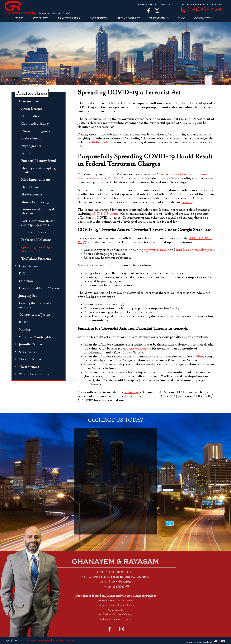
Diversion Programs (36, 131)
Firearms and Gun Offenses (39, 289)
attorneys (131, 392)
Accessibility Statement (64, 641)
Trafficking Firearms (36, 259)
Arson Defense (32, 109)
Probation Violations (36, 240)
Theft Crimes (29, 367)
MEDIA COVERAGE (128, 19)
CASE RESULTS (98, 19)
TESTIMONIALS (159, 19)
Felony (26, 154)
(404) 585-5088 (118, 587)
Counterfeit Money (35, 124)
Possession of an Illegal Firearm (38, 212)
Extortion (26, 281)
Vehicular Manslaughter (36, 337)
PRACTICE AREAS (69, 19)
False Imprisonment (36, 180)
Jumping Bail (28, 296)
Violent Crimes (30, 359)
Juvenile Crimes (31, 345)
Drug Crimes (28, 266)
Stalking (25, 330)
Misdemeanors (32, 195)
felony (199, 357)
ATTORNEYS (40, 19)
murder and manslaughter (195, 250)
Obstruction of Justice (35, 315)
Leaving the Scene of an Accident (36, 305)
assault (187, 202)
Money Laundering (35, 202)
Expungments (31, 146)
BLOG (181, 19)
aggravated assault (156, 250)
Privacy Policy (44, 641)
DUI (22, 274)
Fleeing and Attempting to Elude (40, 170)
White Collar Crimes (34, 374)
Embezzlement (32, 139)
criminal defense (101, 143)
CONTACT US (203, 19)
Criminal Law (29, 101)
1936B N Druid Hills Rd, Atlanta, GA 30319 (121, 577)
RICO (23, 322)
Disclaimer (31, 641)
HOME (19, 19)
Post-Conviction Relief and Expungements (38, 223)
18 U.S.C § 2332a (105, 214)
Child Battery (31, 116)
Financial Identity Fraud (39, 161)
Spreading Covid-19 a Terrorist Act (37, 249)
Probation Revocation (37, 232)
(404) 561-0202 (204, 9)
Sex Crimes (27, 352)
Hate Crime (30, 187)
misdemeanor (139, 349)
